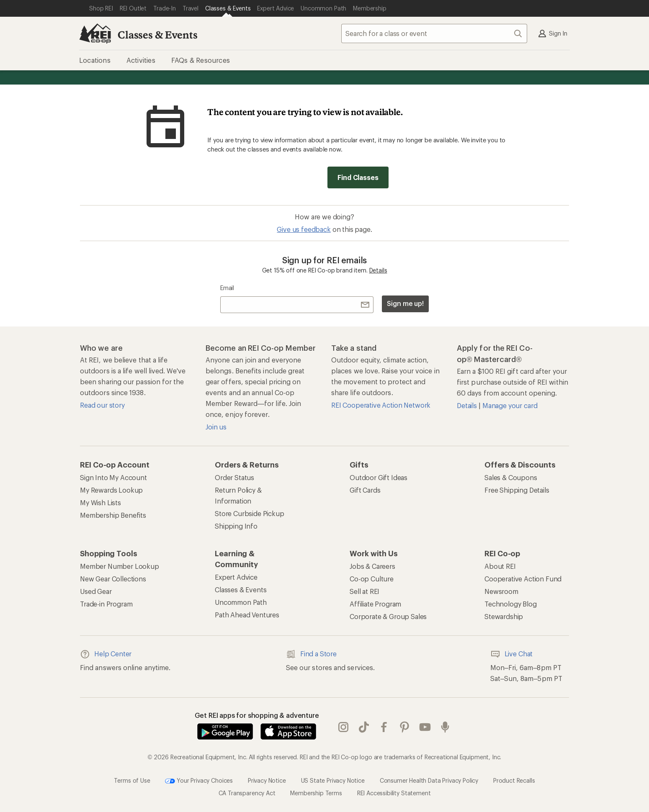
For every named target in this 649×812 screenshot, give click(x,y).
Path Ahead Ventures (247, 615)
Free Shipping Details (517, 490)
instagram (343, 727)
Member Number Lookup (120, 566)
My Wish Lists (100, 502)
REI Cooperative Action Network (381, 405)
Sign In (552, 33)
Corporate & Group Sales (388, 616)
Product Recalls (514, 780)
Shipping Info (236, 526)
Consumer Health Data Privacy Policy (429, 780)
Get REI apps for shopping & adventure (257, 715)
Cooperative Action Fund (523, 579)
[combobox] (434, 33)
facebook (384, 727)
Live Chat (512, 654)
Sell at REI (364, 591)
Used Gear (96, 591)
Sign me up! (405, 303)
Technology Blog (511, 604)
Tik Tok (364, 727)
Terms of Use (132, 780)
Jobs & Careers (372, 566)
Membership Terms (316, 793)
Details (378, 270)
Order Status (234, 477)
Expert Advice (236, 577)
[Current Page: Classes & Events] (228, 8)
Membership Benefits (113, 515)
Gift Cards (365, 490)
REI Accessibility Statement (394, 793)
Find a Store (311, 654)
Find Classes (358, 177)
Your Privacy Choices (199, 781)
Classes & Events (157, 35)
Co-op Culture (372, 579)
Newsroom (501, 591)
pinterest (404, 727)
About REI (500, 566)
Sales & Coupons (511, 477)
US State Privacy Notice (333, 780)
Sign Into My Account (113, 477)
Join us (216, 427)
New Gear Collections (113, 579)
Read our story (102, 405)
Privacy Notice (267, 780)
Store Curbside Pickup (250, 513)
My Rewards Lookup (111, 490)
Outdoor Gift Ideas (379, 477)
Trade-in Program (106, 604)
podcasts (445, 727)
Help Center (106, 654)
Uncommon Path (241, 602)
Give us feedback (304, 229)
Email (227, 288)
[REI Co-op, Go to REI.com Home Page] (95, 33)
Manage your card (510, 405)
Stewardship (504, 616)
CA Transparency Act (247, 793)
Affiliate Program (375, 604)
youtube (425, 727)
